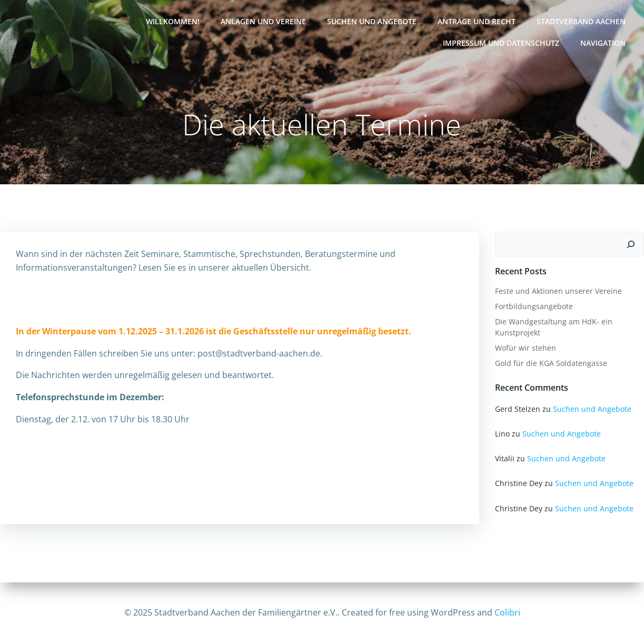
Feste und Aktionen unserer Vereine (558, 291)
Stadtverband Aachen (581, 21)
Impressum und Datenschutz (501, 43)
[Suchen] (631, 244)
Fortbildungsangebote (534, 306)
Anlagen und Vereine (263, 21)
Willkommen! (173, 21)
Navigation (603, 43)
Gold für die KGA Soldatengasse (551, 363)
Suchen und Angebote (372, 21)
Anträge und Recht (477, 21)
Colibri (507, 612)
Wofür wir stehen (526, 348)
